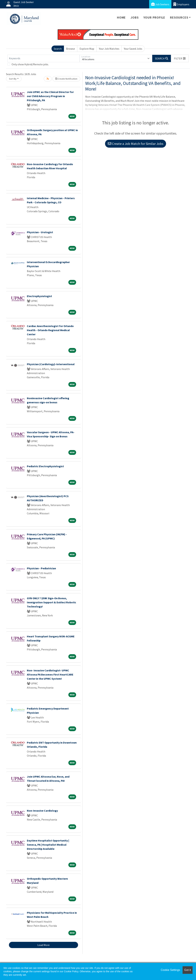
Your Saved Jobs (133, 49)
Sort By (13, 79)
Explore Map (87, 49)
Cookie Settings (170, 970)
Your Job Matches (109, 49)
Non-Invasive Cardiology (42, 811)
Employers (181, 4)
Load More (43, 945)
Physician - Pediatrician (41, 568)
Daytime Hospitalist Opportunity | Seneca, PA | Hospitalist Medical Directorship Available (48, 845)
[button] (180, 58)
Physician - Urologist (40, 232)
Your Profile (154, 17)
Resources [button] (179, 17)
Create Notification (66, 79)
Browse (71, 49)
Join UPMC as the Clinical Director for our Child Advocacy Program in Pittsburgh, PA (50, 96)
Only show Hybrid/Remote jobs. (30, 64)
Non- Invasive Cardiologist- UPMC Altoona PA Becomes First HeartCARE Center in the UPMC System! (50, 674)
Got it (188, 970)
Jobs (135, 17)
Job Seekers (160, 4)
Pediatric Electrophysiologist (45, 466)
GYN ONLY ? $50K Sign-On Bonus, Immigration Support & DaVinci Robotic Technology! (51, 602)
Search (58, 49)
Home (121, 17)
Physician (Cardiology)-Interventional (51, 364)
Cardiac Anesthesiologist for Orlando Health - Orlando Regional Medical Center (50, 330)
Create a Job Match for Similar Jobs (136, 144)
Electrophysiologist (39, 296)
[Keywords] (44, 58)
